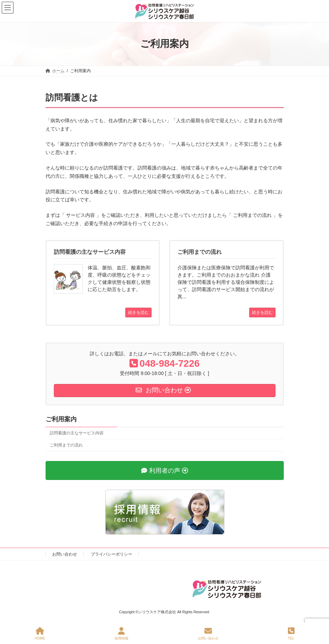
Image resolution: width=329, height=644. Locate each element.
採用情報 (122, 634)
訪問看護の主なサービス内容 (77, 433)
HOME (40, 634)
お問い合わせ (65, 554)
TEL (291, 634)
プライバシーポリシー (112, 554)
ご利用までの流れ (66, 445)
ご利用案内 (61, 419)
